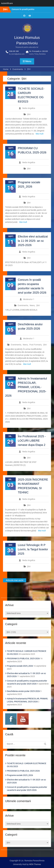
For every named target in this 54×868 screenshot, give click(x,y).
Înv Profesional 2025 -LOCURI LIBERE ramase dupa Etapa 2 (32, 441)
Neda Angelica (29, 108)
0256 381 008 (14, 51)
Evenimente (23, 305)
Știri (29, 114)
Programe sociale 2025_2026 (20, 666)
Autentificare (7, 3)
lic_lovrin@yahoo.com (17, 54)
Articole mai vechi (15, 580)
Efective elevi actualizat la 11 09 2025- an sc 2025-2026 (33, 241)
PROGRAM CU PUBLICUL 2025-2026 (23, 658)
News (32, 305)
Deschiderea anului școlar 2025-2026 (23, 691)
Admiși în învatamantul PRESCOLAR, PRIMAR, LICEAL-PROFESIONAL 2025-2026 (26, 387)
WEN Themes (35, 864)
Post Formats (35, 345)
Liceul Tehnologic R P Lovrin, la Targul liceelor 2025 (33, 549)
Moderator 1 (29, 299)
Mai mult (40, 134)
